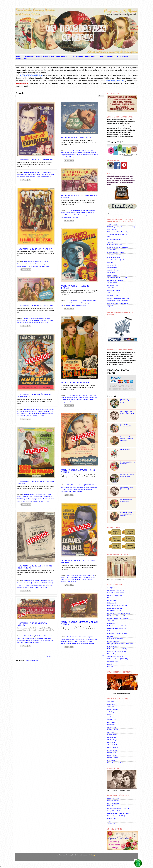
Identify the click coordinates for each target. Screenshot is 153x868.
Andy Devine (30, 636)
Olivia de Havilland (83, 487)
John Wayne (35, 320)
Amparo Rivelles (113, 709)
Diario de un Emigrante (115, 598)
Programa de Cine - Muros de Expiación (35, 160)
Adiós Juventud (112, 265)
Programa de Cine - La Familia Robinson (35, 249)
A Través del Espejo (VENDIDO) (81, 485)
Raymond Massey (48, 414)
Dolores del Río (112, 750)
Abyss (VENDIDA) (113, 798)
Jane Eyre (111, 621)
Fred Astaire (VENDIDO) (115, 763)
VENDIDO (75, 217)
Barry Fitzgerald (31, 318)
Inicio (18, 56)
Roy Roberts (21, 177)
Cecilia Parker (112, 735)
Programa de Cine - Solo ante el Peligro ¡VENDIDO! (36, 483)
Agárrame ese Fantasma (115, 280)
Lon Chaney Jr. (22, 499)
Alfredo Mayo (112, 704)
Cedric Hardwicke (75, 575)
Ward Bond (45, 323)
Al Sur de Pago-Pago (114, 293)
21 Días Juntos (112, 229)
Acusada (110, 262)
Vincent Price (72, 582)
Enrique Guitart (112, 753)
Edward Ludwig (38, 262)
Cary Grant (111, 732)
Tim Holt (41, 266)
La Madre (110, 631)
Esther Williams (112, 755)
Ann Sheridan (74, 395)
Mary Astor (24, 414)
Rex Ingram (78, 155)
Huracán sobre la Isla (26, 411)
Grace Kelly (21, 497)
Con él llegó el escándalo (116, 593)
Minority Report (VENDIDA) (116, 816)
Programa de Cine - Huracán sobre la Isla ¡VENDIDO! (34, 396)
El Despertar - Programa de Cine (126, 425)
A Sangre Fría (112, 588)
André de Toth (85, 150)
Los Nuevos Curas (113, 646)
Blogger (93, 855)
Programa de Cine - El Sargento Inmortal (75, 287)
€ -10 (24, 172)
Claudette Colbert (113, 745)
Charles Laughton (87, 637)
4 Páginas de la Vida (114, 239)
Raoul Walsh (84, 398)
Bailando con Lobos (114, 801)
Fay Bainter (69, 153)
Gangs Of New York (114, 811)
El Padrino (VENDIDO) (115, 611)
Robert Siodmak (78, 489)
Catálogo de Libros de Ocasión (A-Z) (128, 475)
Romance (70, 400)
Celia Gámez (112, 737)
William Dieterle (89, 643)
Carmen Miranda (113, 730)
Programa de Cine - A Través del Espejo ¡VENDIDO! (78, 471)
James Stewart (65, 215)
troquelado (64, 157)
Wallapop (71, 157)
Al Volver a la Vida (113, 296)
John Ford (28, 320)
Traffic (109, 821)
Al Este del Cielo (113, 285)
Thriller (96, 155)
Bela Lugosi (111, 722)
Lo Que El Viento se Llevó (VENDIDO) (41, 583)
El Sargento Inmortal (86, 301)
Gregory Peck (91, 575)
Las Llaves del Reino (78, 577)
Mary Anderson (22, 174)
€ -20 (24, 581)
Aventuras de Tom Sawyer (116, 590)
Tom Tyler (24, 643)
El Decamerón (112, 603)
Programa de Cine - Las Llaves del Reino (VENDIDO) (78, 561)
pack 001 (110, 664)
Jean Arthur (74, 215)
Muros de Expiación (34, 174)
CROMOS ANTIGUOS (76, 56)
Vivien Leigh (44, 587)
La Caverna (111, 623)
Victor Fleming (34, 587)
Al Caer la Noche (113, 283)
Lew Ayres (73, 487)
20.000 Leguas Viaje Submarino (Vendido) (121, 227)
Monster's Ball (112, 819)
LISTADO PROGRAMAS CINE (45, 56)
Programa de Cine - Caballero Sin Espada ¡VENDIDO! (79, 197)
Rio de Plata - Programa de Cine (75, 383)
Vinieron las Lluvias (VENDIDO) (118, 659)
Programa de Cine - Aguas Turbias (76, 138)
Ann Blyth (110, 714)
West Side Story (113, 661)
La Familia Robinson (34, 264)
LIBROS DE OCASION (106, 56)
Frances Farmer (112, 758)
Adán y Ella (111, 273)
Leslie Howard (23, 583)
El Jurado (110, 806)
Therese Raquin (112, 654)
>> (103, 656)
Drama (29, 172)
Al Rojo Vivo (111, 288)
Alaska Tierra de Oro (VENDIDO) (118, 303)
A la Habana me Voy (114, 255)
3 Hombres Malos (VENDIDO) (117, 234)
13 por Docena (112, 224)
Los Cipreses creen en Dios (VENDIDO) (120, 644)
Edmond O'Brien (73, 639)
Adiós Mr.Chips (112, 268)
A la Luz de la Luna (113, 257)
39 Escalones (112, 237)
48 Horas (110, 242)
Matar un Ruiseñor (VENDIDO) (117, 649)
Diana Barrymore (113, 747)
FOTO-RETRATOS (62, 56)
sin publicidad (30, 177)
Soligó (38, 177)
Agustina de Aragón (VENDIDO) (118, 278)
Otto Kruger (31, 499)
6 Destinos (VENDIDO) (115, 245)
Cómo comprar (125, 449)
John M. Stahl (70, 303)
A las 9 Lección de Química (116, 260)
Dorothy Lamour (49, 409)
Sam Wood (43, 585)
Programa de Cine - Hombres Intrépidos (35, 306)
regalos (24, 266)
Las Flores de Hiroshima (115, 639)
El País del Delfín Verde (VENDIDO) (119, 613)
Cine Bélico (73, 301)
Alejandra (110, 306)
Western (70, 402)
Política (81, 215)
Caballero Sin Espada (78, 210)
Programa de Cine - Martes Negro (127, 501)
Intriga (85, 153)
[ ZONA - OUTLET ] (91, 56)
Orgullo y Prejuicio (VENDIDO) (117, 651)
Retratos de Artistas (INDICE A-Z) (127, 488)
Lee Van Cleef (38, 497)
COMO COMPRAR (28, 56)
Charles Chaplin (112, 740)
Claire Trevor (39, 636)
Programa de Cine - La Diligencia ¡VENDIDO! (32, 624)
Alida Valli (110, 707)
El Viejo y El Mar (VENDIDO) (117, 616)
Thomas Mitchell (46, 177)
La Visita (110, 636)
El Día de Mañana (113, 803)
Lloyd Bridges (48, 497)
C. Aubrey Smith (38, 409)
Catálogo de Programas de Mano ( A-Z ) (127, 401)
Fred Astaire (111, 760)
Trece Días (111, 824)
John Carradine (38, 411)
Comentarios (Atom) (31, 660)
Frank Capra (90, 213)
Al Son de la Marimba (114, 290)
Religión (73, 579)
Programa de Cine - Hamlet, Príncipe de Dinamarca (127, 439)
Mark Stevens (47, 172)
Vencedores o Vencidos (115, 656)
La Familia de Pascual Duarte (117, 626)
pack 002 (110, 667)
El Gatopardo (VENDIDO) (116, 608)
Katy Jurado (29, 497)
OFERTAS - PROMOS (122, 56)
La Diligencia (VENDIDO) (43, 638)
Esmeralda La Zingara (86, 639)
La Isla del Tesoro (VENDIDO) (117, 628)
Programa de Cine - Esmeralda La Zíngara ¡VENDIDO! (79, 623)
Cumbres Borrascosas (115, 595)
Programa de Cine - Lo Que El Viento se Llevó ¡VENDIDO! (35, 567)
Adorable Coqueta (113, 270)
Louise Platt (21, 640)
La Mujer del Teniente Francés (117, 634)
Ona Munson (34, 585)
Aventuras (29, 262)
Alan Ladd (111, 702)
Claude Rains (91, 210)
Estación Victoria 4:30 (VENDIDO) (118, 618)
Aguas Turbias (76, 150)
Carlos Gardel (112, 727)
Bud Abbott (111, 725)
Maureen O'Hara (80, 303)
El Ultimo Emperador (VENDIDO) (118, 808)
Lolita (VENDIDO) (113, 641)
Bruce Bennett (83, 395)
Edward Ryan (36, 172)
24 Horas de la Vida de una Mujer (118, 232)
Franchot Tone (78, 153)
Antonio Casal (112, 720)
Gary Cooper (47, 494)
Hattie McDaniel (49, 581)
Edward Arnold (70, 213)
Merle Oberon (92, 153)
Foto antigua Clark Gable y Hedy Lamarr (127, 413)
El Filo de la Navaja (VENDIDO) (118, 606)
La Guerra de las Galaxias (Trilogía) (119, 813)
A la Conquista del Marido (116, 252)
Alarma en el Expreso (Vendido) (118, 301)
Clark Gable (30, 581)
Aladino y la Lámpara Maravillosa (118, 298)
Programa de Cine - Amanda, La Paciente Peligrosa (127, 514)
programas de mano (48, 174)
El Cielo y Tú (112, 600)
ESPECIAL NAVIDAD (22, 59)
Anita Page (111, 712)
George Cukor (39, 581)
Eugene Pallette (81, 213)
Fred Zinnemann (37, 494)
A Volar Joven (112, 250)
